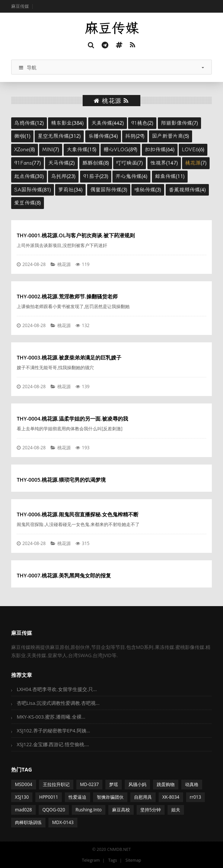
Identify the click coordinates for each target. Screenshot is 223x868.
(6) (193, 149)
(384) (67, 123)
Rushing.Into (89, 810)
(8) (25, 149)
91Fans (23, 163)
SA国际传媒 (28, 190)
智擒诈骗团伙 (110, 797)
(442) (108, 123)
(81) (33, 190)
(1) (22, 136)
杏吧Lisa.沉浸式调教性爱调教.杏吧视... (58, 703)
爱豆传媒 (25, 203)
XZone (22, 149)
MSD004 (24, 784)
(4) (131, 176)
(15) (82, 149)
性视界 (158, 163)
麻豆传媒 (20, 6)
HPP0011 (49, 797)
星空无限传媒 (53, 136)
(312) (59, 136)
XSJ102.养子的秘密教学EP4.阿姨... (53, 731)
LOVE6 (190, 149)
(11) (170, 176)
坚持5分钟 (151, 810)
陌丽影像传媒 (176, 123)
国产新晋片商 (168, 136)
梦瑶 (114, 784)
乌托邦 (59, 176)
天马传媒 (58, 163)
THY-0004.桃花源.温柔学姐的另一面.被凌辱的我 (72, 419)
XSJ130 (22, 797)
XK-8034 (171, 797)
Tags (113, 860)
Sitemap (133, 860)
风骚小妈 (137, 784)
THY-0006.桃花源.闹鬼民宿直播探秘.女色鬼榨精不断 (78, 514)
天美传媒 (102, 123)
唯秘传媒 (145, 190)
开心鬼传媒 (128, 176)
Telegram (91, 860)
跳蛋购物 (166, 784)
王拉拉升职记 (56, 784)
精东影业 (61, 123)
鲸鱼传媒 (165, 176)
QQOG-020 (54, 810)
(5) (171, 136)
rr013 (195, 797)
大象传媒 (77, 149)
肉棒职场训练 (28, 822)
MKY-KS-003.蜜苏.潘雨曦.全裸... (51, 717)
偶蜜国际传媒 (106, 190)
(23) (63, 176)
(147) (164, 163)
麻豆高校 (121, 810)
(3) (109, 190)
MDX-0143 (63, 822)
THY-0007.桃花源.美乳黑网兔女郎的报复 (64, 575)
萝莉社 (66, 190)
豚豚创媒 (93, 163)
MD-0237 (90, 784)
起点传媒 (25, 176)
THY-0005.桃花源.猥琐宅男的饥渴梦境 (61, 480)
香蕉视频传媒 (184, 190)
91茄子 (91, 176)
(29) (135, 136)
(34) (103, 136)
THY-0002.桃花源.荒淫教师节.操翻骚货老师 (67, 296)
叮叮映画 (127, 163)
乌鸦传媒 (25, 123)
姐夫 (176, 810)
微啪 (19, 136)
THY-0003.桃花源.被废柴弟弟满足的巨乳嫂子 (69, 357)
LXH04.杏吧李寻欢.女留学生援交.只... (57, 689)
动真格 (192, 784)
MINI (48, 149)
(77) (28, 163)
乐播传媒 (99, 136)
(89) (120, 149)
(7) (179, 123)
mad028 (23, 810)
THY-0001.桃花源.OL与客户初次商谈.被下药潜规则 (76, 235)
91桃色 (139, 123)
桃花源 (193, 163)
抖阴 (130, 136)
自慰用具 (143, 797)
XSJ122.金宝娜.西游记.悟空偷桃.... (53, 744)
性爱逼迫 (77, 797)
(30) (29, 176)
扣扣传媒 (155, 149)
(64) (160, 149)
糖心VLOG (116, 149)
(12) (29, 123)
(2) (142, 123)
